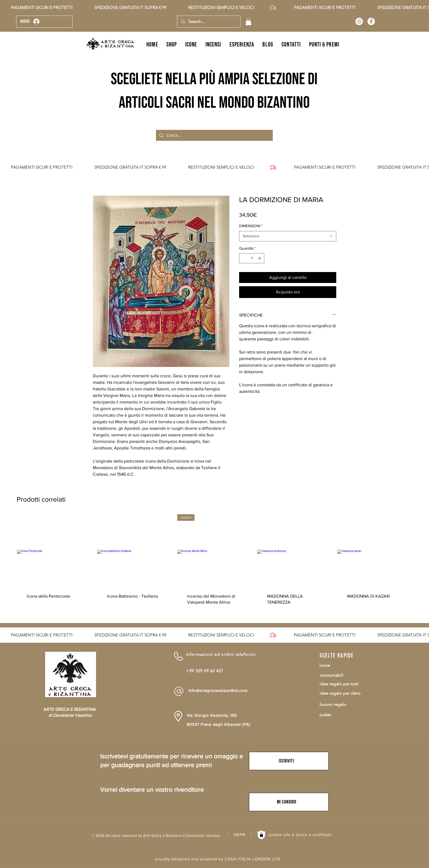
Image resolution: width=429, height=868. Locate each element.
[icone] (347, 665)
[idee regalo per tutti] (347, 684)
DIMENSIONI (251, 226)
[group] (215, 565)
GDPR (240, 835)
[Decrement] (243, 258)
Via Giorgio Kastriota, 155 (212, 715)
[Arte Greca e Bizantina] (359, 21)
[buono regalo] (347, 704)
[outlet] (347, 715)
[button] (248, 22)
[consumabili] (347, 675)
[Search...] (208, 22)
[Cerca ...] (214, 135)
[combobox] (288, 236)
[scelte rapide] (339, 656)
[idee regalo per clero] (347, 693)
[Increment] (260, 258)
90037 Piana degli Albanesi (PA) (218, 724)
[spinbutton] (252, 258)
